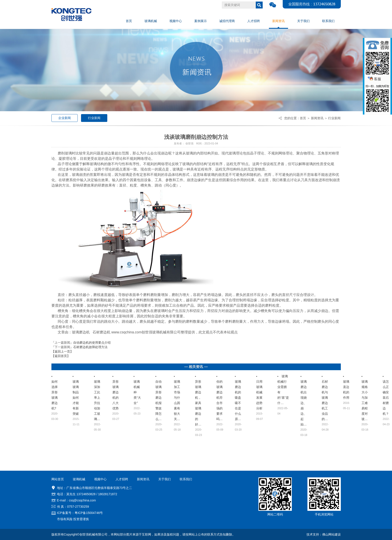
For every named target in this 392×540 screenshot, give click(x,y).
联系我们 (186, 479)
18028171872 (108, 494)
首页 (303, 118)
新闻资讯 (317, 118)
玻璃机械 (79, 479)
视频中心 (100, 479)
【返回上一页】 (62, 351)
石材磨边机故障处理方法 (90, 347)
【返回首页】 (61, 356)
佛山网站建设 (331, 534)
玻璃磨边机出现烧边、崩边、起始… (304, 403)
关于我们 (165, 479)
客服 (374, 79)
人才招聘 (122, 479)
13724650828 (86, 494)
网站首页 (58, 479)
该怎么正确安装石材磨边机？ (386, 398)
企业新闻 (65, 118)
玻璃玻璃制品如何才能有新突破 (76, 398)
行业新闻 (94, 118)
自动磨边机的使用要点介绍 (92, 343)
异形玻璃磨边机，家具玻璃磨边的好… (198, 403)
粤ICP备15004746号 (89, 513)
